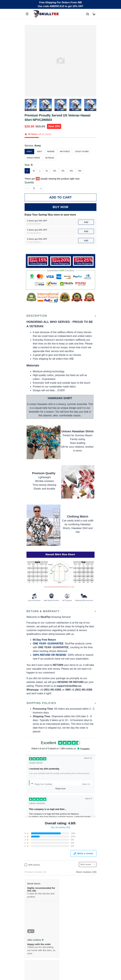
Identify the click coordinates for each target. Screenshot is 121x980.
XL (47, 171)
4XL (71, 171)
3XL (63, 171)
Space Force (33, 158)
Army (38, 146)
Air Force (65, 152)
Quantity (29, 182)
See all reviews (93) (61, 827)
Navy (40, 152)
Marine (51, 152)
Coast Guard (82, 152)
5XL (80, 171)
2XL (55, 171)
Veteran (50, 158)
